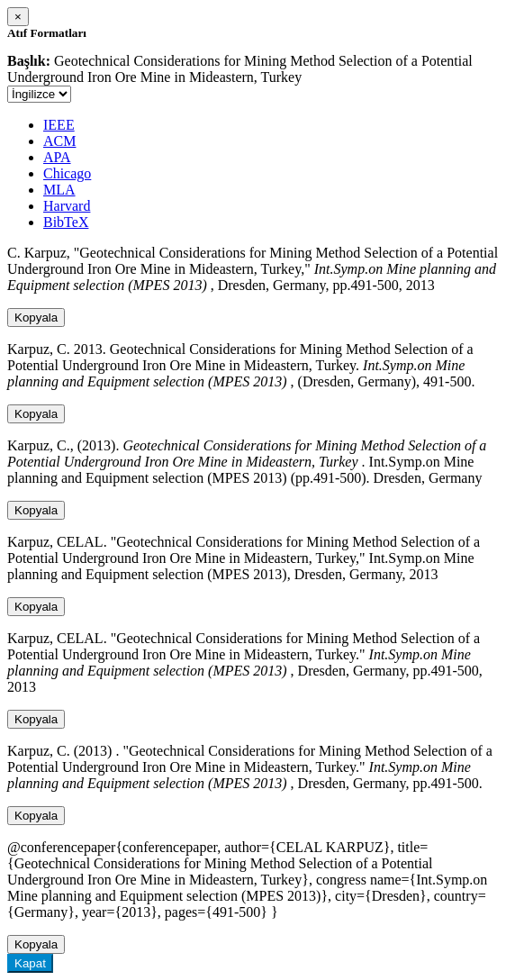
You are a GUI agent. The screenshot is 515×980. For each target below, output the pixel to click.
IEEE (59, 125)
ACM (59, 141)
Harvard (67, 206)
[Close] (18, 17)
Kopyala (36, 318)
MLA (59, 190)
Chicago (67, 173)
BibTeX (66, 222)
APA (57, 157)
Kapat (30, 963)
